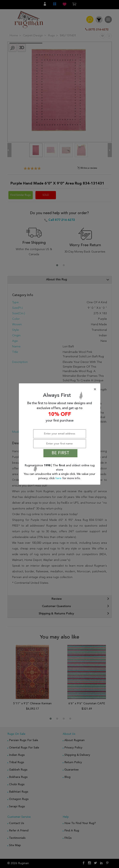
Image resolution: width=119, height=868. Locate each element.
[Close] (60, 389)
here (59, 478)
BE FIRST (60, 453)
